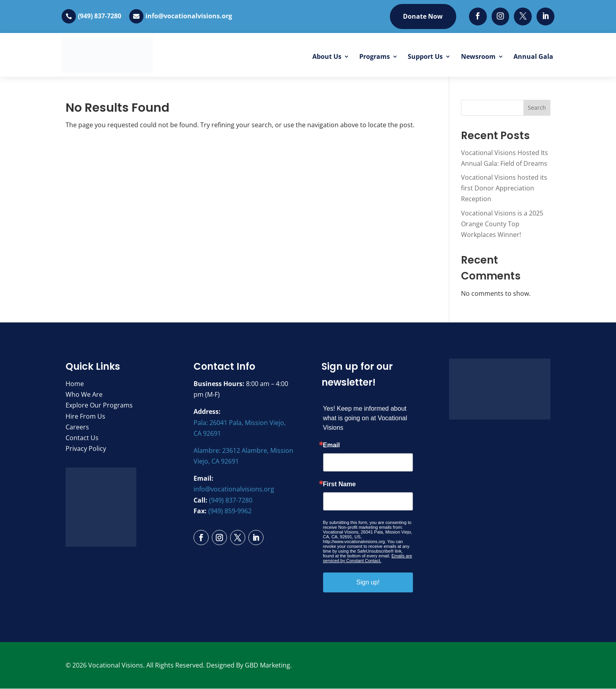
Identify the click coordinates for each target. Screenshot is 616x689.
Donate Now (422, 16)
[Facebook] (477, 16)
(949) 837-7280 (100, 16)
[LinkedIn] (545, 16)
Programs (375, 56)
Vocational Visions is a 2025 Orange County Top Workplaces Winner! (502, 224)
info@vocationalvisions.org (189, 16)
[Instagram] (500, 16)
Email (332, 445)
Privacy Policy (86, 449)
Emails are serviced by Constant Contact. (368, 558)
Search (537, 108)
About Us (327, 56)
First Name (340, 484)
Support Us (425, 56)
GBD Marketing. (268, 665)
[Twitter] (523, 16)
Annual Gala (533, 56)
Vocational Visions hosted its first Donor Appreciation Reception (504, 188)
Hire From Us (85, 416)
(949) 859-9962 (230, 511)
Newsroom (478, 56)
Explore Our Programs (99, 406)
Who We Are (84, 395)
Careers (77, 427)
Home (75, 384)
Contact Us (82, 438)
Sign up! (368, 582)
